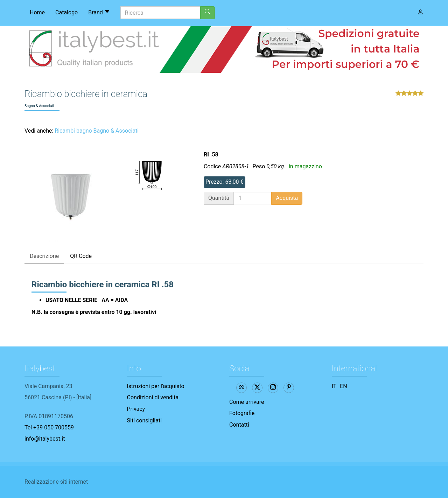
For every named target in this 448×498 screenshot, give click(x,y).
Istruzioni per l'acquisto (156, 386)
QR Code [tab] (81, 256)
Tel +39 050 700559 (49, 427)
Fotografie (242, 413)
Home (37, 12)
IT (334, 386)
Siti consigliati (145, 420)
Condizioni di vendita (153, 397)
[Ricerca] (160, 13)
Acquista (287, 198)
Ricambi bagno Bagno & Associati (97, 131)
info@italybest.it (45, 439)
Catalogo (66, 12)
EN (344, 386)
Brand (99, 12)
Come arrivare (247, 402)
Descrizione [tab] (44, 256)
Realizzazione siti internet (56, 482)
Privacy (136, 409)
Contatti (239, 425)
